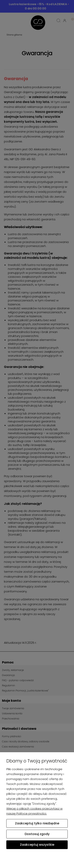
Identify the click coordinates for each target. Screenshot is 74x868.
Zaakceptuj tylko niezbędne (37, 823)
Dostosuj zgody (37, 834)
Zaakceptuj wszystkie (37, 845)
